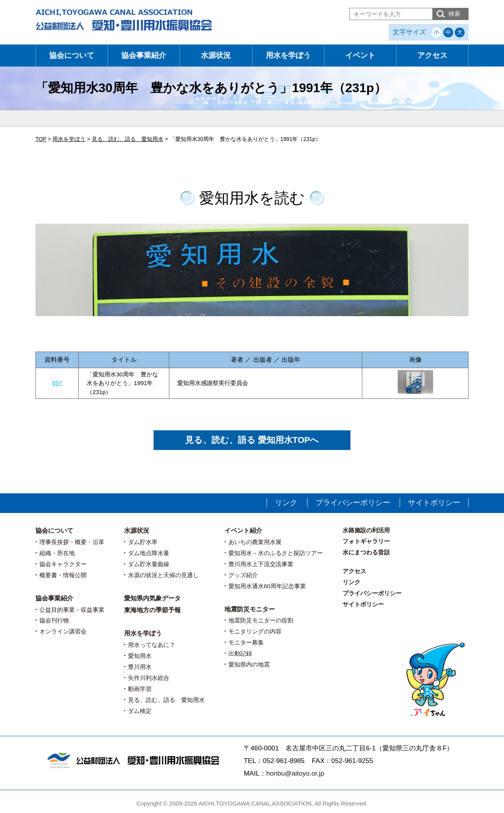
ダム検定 (140, 711)
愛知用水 (140, 656)
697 (57, 383)
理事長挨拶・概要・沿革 (72, 542)
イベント (360, 55)
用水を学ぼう (288, 55)
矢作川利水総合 (149, 678)
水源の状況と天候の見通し (163, 575)
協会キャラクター (63, 564)
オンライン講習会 (63, 631)
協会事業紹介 (144, 55)
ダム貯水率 (143, 542)
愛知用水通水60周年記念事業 (267, 586)
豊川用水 (140, 667)
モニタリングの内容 (255, 631)
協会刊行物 (54, 620)
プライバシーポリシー (353, 503)
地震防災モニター (250, 609)
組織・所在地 (57, 553)
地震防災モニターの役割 (261, 620)
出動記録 (240, 653)
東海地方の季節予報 (152, 610)
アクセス (432, 55)
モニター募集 (246, 642)
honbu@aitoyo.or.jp (295, 773)
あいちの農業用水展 (255, 542)
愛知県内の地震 (249, 664)
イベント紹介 (243, 531)
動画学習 (140, 689)
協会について (72, 55)
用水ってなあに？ (152, 645)
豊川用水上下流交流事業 (261, 564)
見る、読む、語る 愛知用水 (166, 700)
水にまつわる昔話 (366, 552)
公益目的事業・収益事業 (72, 610)
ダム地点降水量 (149, 553)
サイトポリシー (434, 503)
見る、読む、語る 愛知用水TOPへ (252, 440)
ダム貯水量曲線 (149, 564)
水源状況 (216, 55)
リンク (286, 503)
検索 (454, 14)
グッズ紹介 (243, 575)
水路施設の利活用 (366, 530)
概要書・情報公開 (63, 575)
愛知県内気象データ (152, 598)
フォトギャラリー (366, 541)
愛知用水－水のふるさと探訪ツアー (276, 553)
